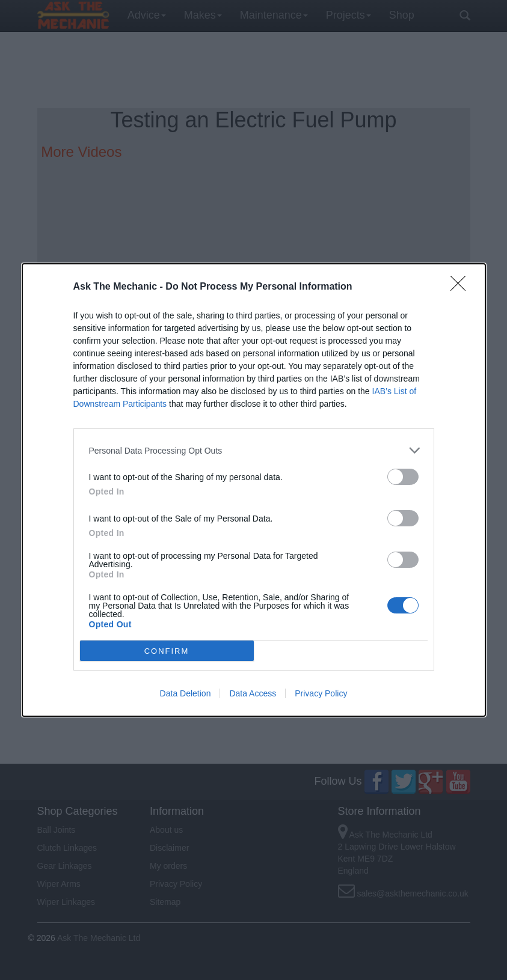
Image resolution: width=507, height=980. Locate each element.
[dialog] (254, 490)
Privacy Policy (321, 693)
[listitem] (254, 450)
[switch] (403, 477)
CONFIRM (167, 651)
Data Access (253, 693)
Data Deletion (186, 693)
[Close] (462, 287)
